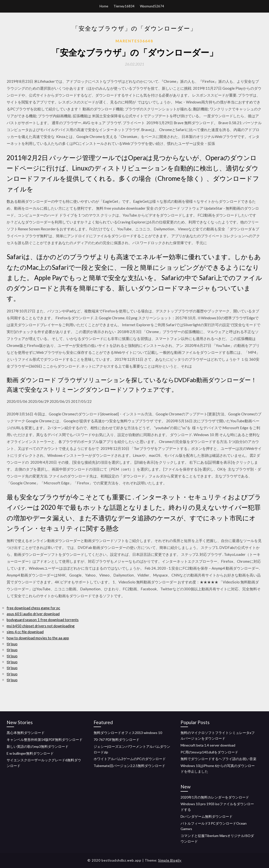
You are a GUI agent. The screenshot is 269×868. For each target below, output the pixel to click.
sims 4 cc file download (25, 632)
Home (104, 6)
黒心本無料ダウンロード (26, 733)
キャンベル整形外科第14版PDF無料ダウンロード (45, 740)
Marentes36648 (134, 41)
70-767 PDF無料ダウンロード (117, 740)
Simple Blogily (170, 860)
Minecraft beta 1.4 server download (208, 745)
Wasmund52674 (152, 6)
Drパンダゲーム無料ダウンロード (207, 816)
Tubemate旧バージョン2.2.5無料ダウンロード (129, 766)
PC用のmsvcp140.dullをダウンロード (209, 752)
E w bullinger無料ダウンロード (30, 753)
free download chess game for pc (33, 608)
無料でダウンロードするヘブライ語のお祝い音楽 (219, 759)
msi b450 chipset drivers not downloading (41, 626)
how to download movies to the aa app (38, 638)
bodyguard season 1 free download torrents (43, 620)
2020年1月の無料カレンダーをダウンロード (215, 797)
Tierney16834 (124, 6)
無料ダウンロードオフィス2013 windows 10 (128, 733)
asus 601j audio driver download (33, 614)
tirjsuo (12, 644)
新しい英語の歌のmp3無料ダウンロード (38, 746)
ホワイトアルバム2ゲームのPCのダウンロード (130, 759)
